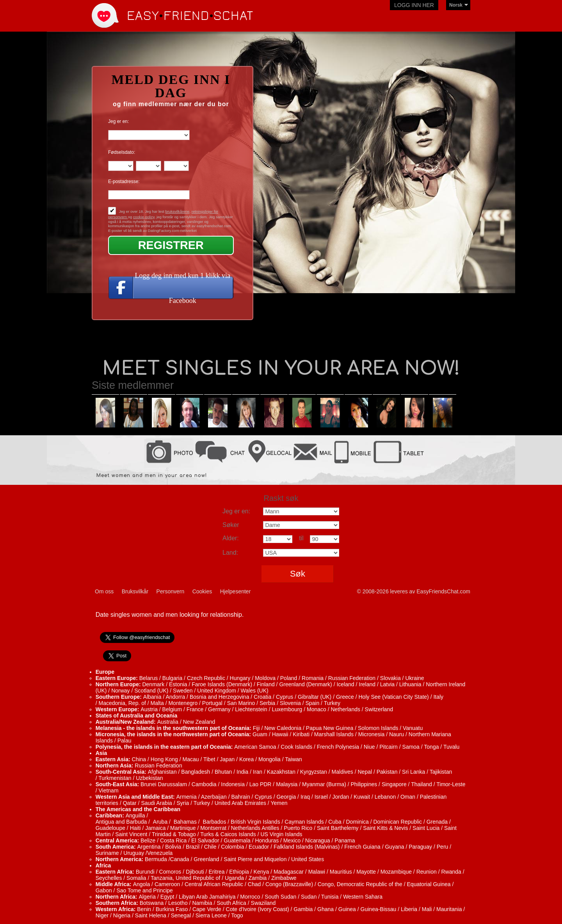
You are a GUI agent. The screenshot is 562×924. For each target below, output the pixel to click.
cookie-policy (144, 217)
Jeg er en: (118, 121)
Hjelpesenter (236, 591)
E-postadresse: (124, 182)
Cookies (202, 591)
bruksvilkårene (178, 211)
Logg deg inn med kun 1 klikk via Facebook (183, 288)
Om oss (104, 591)
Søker (231, 525)
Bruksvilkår (135, 591)
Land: (230, 553)
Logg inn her (414, 5)
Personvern (171, 591)
